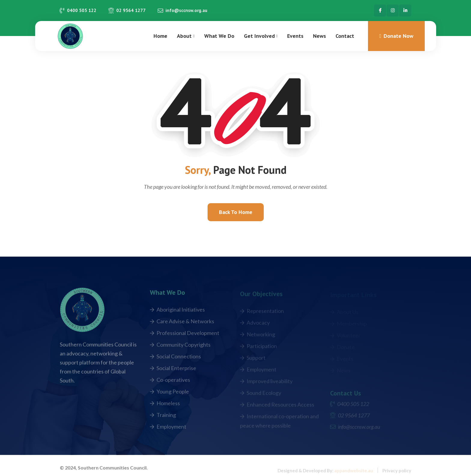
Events (295, 36)
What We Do (219, 36)
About (184, 36)
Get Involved (259, 36)
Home (160, 36)
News (319, 36)
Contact (345, 36)
